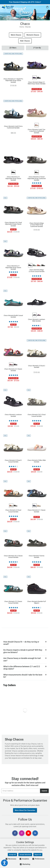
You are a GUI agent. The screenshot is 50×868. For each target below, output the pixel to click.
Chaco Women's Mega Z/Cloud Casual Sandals (37, 271)
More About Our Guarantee (25, 810)
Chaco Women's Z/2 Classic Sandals (13, 370)
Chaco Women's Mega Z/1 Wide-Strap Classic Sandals (37, 83)
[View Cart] (47, 7)
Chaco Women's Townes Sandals (37, 557)
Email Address (1, 789)
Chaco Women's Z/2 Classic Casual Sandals (13, 602)
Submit (44, 791)
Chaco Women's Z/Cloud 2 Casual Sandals (13, 461)
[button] (25, 643)
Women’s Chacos (33, 35)
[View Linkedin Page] (35, 833)
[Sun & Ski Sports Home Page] (8, 7)
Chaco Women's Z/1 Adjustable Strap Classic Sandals (13, 267)
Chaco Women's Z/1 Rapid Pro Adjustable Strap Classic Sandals (13, 80)
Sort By (37, 48)
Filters (13, 48)
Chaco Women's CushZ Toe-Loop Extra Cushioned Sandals (37, 131)
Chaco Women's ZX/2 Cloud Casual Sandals (37, 415)
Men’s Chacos (16, 35)
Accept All (12, 855)
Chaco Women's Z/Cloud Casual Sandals (13, 511)
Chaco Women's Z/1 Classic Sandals (37, 511)
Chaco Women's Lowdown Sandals (13, 415)
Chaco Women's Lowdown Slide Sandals (37, 320)
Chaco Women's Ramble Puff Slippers (37, 602)
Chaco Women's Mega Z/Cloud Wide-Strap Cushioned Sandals (37, 225)
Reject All (38, 855)
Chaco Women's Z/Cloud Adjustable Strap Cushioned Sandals (37, 178)
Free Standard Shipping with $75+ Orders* (25, 2)
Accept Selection (25, 855)
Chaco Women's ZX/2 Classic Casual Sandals (13, 557)
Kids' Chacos (25, 41)
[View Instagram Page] (22, 833)
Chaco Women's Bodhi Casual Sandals (13, 316)
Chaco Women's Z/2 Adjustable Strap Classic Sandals (13, 178)
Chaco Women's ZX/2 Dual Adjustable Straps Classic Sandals (13, 224)
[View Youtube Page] (28, 833)
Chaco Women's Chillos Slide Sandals (37, 461)
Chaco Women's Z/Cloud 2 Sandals (37, 367)
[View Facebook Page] (15, 833)
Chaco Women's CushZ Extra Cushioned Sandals (13, 127)
